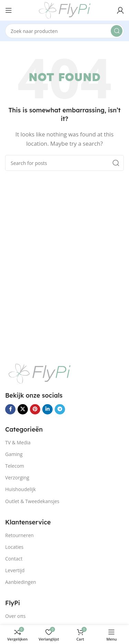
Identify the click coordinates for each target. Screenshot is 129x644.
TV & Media (18, 442)
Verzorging (17, 478)
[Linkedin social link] (47, 409)
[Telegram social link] (60, 409)
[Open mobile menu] (9, 10)
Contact (14, 559)
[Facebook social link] (10, 409)
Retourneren (19, 535)
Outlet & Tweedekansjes (32, 501)
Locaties (14, 547)
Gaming (14, 454)
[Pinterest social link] (35, 409)
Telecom (15, 466)
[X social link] (23, 409)
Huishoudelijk (20, 489)
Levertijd (15, 570)
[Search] (64, 31)
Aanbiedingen (21, 582)
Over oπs (15, 616)
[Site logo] (65, 10)
